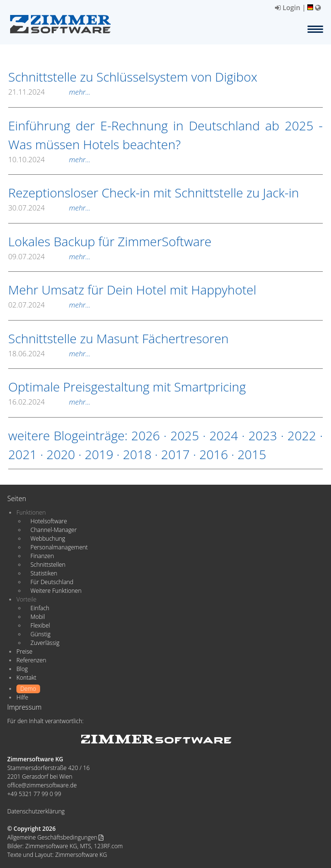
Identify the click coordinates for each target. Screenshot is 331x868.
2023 (263, 435)
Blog (22, 669)
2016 (213, 454)
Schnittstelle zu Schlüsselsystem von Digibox (133, 77)
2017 (175, 454)
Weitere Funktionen (56, 591)
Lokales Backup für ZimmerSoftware (110, 241)
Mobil (38, 617)
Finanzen (42, 556)
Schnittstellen (48, 565)
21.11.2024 (49, 92)
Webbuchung (48, 539)
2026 (146, 435)
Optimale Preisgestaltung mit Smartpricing (127, 387)
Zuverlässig (45, 643)
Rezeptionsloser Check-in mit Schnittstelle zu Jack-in (154, 193)
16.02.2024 (49, 402)
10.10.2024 (49, 159)
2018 (137, 454)
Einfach (40, 608)
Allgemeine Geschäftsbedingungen (55, 837)
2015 (252, 454)
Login (288, 7)
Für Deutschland (52, 582)
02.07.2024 (49, 305)
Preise (24, 651)
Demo (28, 689)
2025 (184, 435)
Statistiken (44, 573)
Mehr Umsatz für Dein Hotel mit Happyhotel (132, 290)
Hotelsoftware (49, 521)
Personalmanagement (59, 547)
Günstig (40, 634)
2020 (61, 454)
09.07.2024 (49, 256)
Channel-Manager (54, 530)
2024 (223, 435)
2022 (302, 435)
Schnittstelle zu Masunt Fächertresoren (118, 338)
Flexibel (40, 625)
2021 (22, 454)
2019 (99, 454)
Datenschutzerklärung (36, 811)
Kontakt (26, 678)
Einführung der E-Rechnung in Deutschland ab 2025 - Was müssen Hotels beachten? (165, 135)
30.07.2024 (49, 208)
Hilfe (22, 697)
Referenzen (31, 660)
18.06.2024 (49, 353)
